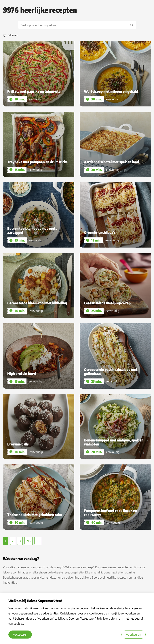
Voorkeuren (134, 635)
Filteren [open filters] (10, 35)
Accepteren (20, 635)
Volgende (38, 541)
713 (28, 541)
